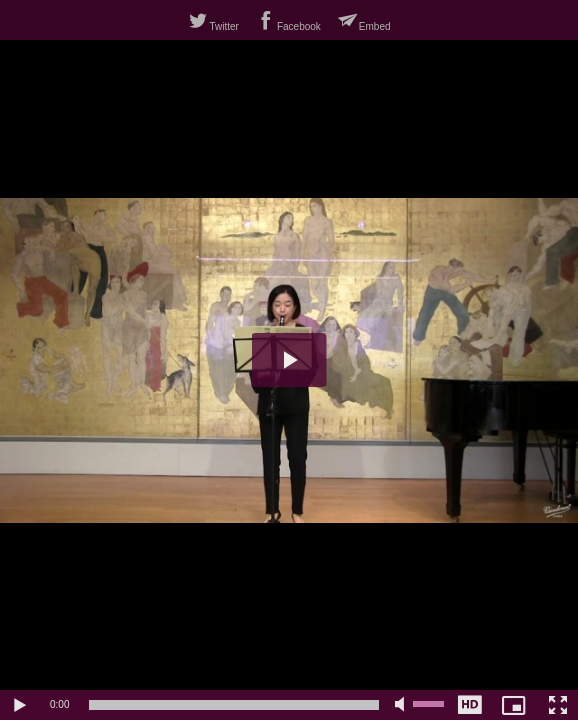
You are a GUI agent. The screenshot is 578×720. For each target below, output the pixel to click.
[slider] (234, 705)
